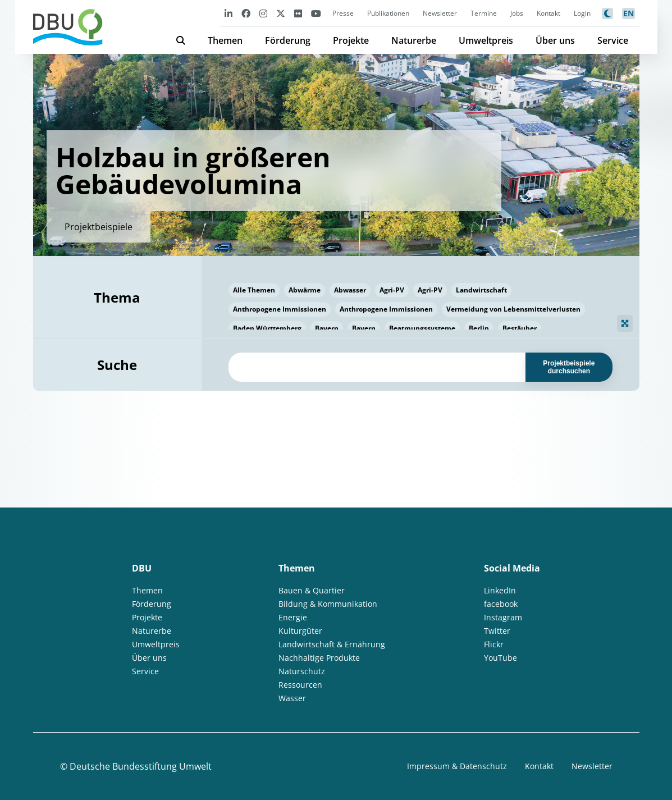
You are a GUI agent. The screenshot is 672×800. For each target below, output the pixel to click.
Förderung (288, 40)
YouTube (500, 658)
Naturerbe (414, 40)
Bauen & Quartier (312, 590)
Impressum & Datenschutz (457, 766)
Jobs (517, 13)
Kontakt (548, 13)
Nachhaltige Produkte (319, 658)
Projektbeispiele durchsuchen (569, 367)
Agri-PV (392, 290)
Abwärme (305, 290)
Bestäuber (520, 328)
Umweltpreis (486, 40)
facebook (501, 604)
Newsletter (440, 13)
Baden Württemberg (267, 328)
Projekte (351, 40)
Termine (484, 13)
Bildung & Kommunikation (328, 604)
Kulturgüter (300, 631)
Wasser (292, 698)
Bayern (327, 328)
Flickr (494, 644)
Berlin (479, 328)
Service (613, 40)
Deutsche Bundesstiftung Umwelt (141, 766)
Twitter (497, 631)
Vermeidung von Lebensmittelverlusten (513, 309)
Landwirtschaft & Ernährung (332, 644)
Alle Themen (254, 290)
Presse (343, 13)
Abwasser (350, 290)
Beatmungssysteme (422, 328)
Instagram (503, 617)
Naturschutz (302, 671)
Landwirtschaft (481, 290)
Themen (225, 40)
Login (582, 13)
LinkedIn (500, 590)
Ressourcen (300, 685)
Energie (293, 617)
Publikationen (388, 13)
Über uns (555, 40)
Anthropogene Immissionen (280, 309)
